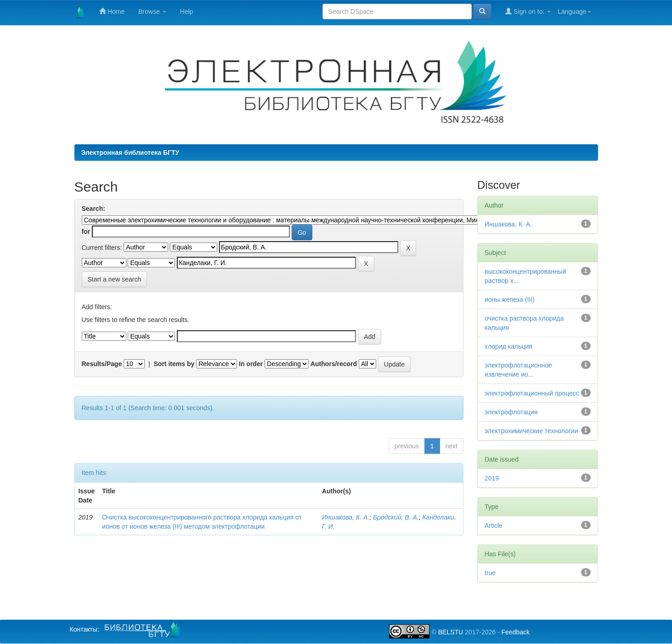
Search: (93, 209)
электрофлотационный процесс (532, 393)
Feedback (515, 632)
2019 (492, 478)
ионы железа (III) (510, 299)
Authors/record (334, 364)
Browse (152, 11)
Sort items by (174, 364)
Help (187, 11)
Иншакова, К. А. (346, 517)
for (86, 232)
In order (251, 364)
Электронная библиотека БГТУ (130, 153)
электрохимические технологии (531, 431)
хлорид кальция (508, 346)
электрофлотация (511, 412)
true (490, 573)
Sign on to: (528, 11)
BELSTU (451, 632)
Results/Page (102, 364)
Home (112, 11)
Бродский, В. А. (396, 517)
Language (574, 11)
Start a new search (115, 279)
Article (494, 525)
